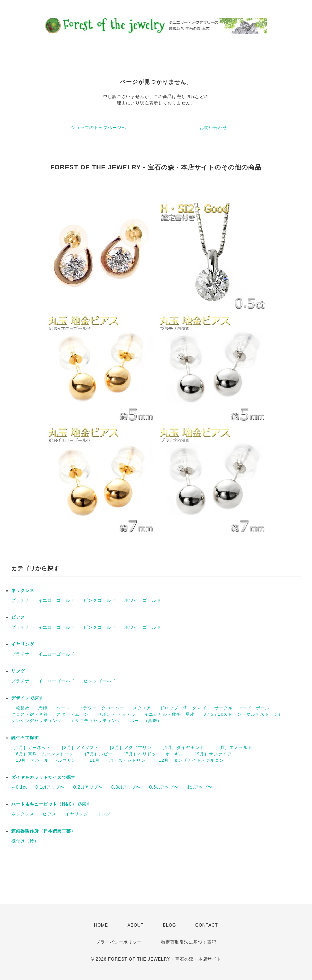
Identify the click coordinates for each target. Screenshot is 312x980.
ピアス (18, 617)
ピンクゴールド (100, 600)
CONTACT (207, 925)
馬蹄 (43, 708)
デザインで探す (27, 698)
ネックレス (23, 590)
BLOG (169, 925)
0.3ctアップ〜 (126, 787)
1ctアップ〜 (200, 787)
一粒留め (20, 708)
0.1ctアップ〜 (50, 787)
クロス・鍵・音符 (30, 714)
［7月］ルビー (98, 754)
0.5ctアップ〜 (164, 787)
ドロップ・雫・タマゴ (183, 708)
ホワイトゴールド (143, 600)
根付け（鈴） (25, 841)
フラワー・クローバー (101, 708)
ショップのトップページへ (99, 128)
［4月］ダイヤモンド (182, 748)
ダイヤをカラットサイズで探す (43, 777)
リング (18, 671)
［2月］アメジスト (79, 748)
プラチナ (20, 600)
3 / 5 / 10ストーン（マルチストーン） (243, 714)
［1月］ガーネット (31, 748)
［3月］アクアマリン (129, 748)
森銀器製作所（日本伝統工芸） (43, 831)
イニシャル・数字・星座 (169, 714)
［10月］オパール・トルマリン (44, 760)
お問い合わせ (213, 128)
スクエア (142, 708)
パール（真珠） (146, 721)
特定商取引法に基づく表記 (189, 942)
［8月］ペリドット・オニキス (152, 754)
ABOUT (135, 925)
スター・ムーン (73, 714)
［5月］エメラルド (232, 748)
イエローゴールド (57, 600)
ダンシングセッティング (37, 721)
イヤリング (23, 644)
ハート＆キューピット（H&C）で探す (51, 804)
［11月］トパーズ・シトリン (115, 760)
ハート (63, 708)
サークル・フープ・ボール (242, 708)
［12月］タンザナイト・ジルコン (189, 760)
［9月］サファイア (212, 754)
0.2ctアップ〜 (88, 787)
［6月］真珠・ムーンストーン (43, 754)
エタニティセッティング (96, 721)
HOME (101, 925)
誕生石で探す (25, 738)
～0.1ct (19, 787)
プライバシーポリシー (119, 942)
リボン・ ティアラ (117, 714)
